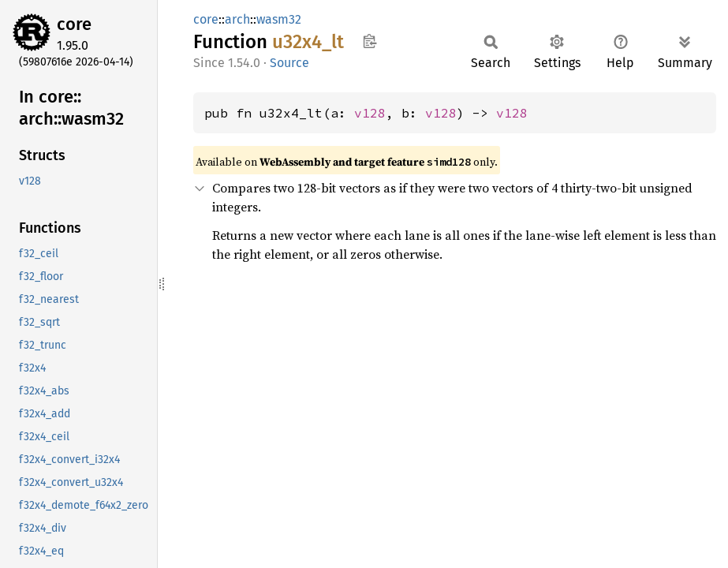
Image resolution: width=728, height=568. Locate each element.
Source (289, 63)
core (74, 24)
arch (237, 19)
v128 (370, 113)
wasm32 (279, 19)
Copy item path (370, 41)
